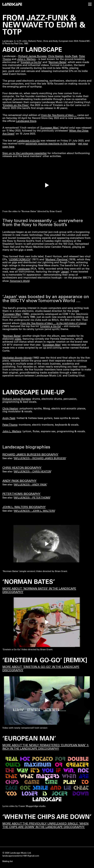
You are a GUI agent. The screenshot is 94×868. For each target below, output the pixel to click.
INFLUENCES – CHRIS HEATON (32, 472)
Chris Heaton (56, 56)
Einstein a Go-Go (31, 62)
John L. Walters (26, 59)
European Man (12, 314)
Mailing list (8, 862)
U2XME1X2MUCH (20, 260)
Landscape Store (26, 121)
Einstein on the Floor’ (16, 105)
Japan (65, 272)
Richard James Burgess (32, 56)
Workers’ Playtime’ (57, 260)
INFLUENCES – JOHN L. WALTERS (34, 511)
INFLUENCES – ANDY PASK (30, 485)
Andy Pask (71, 56)
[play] (47, 186)
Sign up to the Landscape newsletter (25, 154)
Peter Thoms (10, 425)
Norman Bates (57, 62)
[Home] (12, 4)
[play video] (47, 544)
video (18, 339)
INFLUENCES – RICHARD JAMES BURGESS (40, 459)
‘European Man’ (50, 128)
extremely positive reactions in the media (50, 144)
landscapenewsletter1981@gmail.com (21, 856)
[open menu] (90, 4)
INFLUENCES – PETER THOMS (32, 498)
